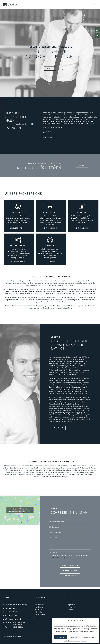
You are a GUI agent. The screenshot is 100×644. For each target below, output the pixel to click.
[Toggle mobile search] (93, 4)
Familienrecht (40, 607)
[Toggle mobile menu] (96, 4)
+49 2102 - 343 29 (70, 576)
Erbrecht (38, 617)
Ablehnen (74, 637)
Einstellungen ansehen (89, 637)
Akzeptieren (60, 637)
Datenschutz (77, 641)
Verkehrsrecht (40, 614)
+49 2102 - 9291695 (11, 612)
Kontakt (90, 124)
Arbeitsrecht (39, 605)
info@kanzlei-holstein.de (13, 619)
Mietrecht (38, 612)
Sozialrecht (39, 610)
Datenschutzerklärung (58, 557)
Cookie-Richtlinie (69, 641)
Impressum (84, 641)
